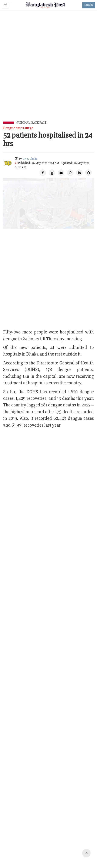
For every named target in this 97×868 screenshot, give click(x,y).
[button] (5, 5)
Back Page (39, 123)
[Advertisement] (48, 71)
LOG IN (89, 5)
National (23, 123)
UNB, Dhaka (30, 159)
